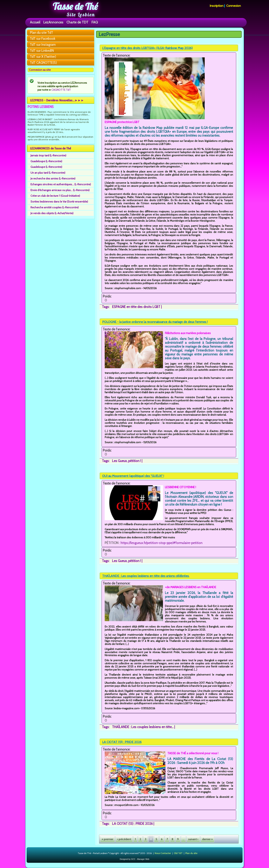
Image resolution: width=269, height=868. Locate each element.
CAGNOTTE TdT (61, 90)
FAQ (95, 22)
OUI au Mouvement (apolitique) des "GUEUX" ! (133, 476)
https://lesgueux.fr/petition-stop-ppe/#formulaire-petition (161, 543)
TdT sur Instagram (43, 45)
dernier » (207, 839)
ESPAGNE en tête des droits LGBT (136, 307)
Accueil (35, 22)
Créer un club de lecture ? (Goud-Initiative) (55, 196)
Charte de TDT (77, 22)
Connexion (234, 6)
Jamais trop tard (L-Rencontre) (48, 155)
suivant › (193, 839)
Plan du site (191, 853)
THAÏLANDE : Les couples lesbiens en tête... (143, 727)
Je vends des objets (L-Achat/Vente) (52, 213)
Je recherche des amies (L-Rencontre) (53, 178)
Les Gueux (119, 461)
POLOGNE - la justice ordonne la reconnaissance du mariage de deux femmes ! (155, 322)
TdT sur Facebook (43, 39)
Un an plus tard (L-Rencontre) (48, 173)
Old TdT (178, 853)
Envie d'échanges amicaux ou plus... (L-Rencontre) (60, 190)
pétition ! (134, 461)
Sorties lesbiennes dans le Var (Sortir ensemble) (59, 202)
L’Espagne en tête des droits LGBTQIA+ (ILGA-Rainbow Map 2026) (147, 48)
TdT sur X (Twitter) (43, 57)
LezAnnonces (53, 22)
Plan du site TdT (41, 33)
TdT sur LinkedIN (42, 51)
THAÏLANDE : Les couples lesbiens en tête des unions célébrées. (146, 576)
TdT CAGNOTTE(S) (43, 63)
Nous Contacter (163, 853)
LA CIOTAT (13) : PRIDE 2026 (122, 742)
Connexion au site (40, 70)
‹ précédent (124, 839)
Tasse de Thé (75, 6)
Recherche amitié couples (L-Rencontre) (55, 207)
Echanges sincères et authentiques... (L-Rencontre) (61, 184)
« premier (108, 839)
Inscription (216, 6)
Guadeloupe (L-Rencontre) (46, 161)
